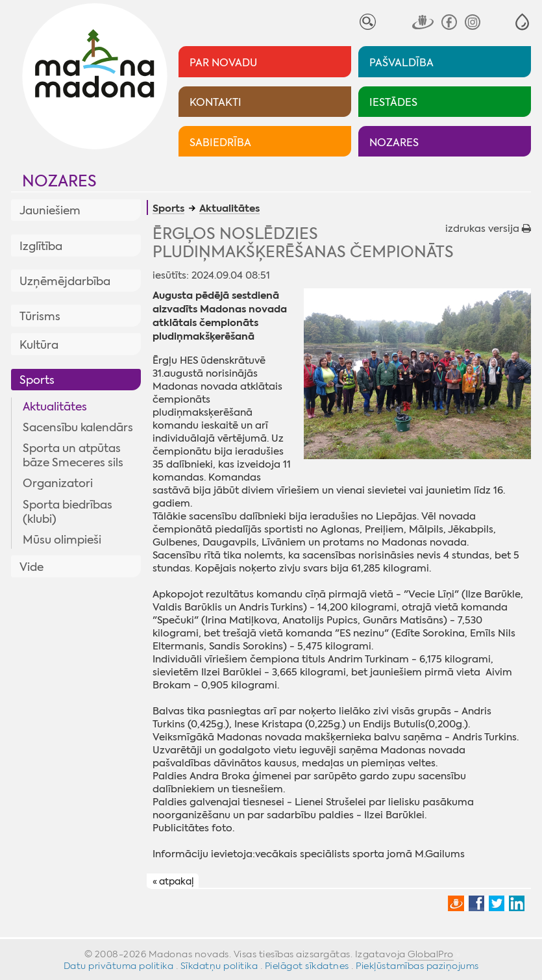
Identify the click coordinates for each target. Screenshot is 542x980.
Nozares (59, 181)
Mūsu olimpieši (62, 540)
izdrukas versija (488, 229)
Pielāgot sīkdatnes (307, 966)
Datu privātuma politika (119, 966)
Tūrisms (40, 316)
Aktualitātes (55, 407)
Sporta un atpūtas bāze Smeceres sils (73, 455)
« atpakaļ (173, 881)
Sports (37, 380)
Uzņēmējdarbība (65, 281)
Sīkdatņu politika (219, 966)
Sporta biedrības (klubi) (68, 512)
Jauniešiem (50, 210)
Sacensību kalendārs (78, 427)
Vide (31, 567)
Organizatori (58, 483)
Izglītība (41, 246)
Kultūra (39, 345)
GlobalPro (431, 954)
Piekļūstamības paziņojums (417, 966)
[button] (522, 22)
